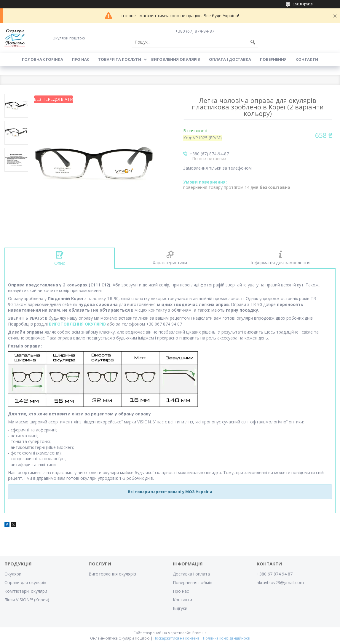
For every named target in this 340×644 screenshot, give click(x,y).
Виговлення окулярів (176, 59)
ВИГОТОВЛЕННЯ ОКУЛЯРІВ (77, 324)
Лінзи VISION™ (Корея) (27, 600)
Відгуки (180, 608)
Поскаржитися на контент (176, 638)
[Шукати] (253, 42)
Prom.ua (199, 633)
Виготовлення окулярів (112, 574)
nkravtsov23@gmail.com (280, 582)
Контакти (307, 59)
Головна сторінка (43, 59)
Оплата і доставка (230, 59)
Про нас (81, 59)
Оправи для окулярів (25, 582)
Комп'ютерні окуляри (26, 591)
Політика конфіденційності (227, 638)
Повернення (273, 59)
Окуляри (13, 574)
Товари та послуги (120, 59)
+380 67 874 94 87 (275, 574)
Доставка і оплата (191, 574)
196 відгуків (303, 4)
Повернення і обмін (193, 582)
